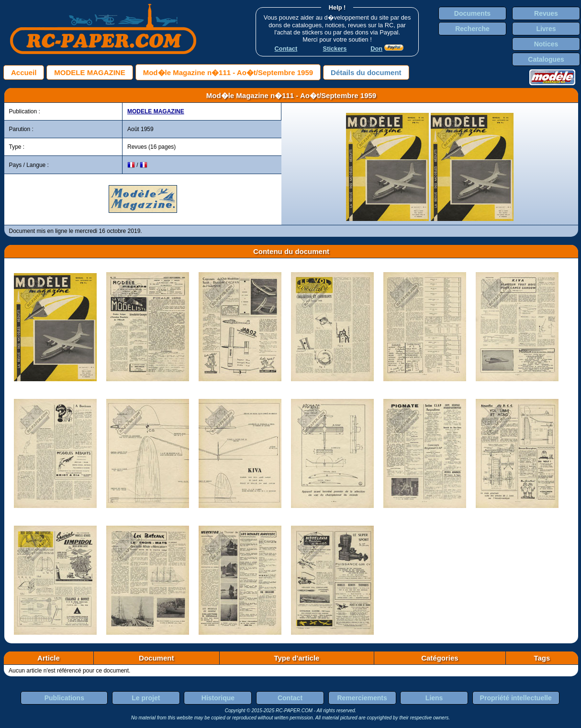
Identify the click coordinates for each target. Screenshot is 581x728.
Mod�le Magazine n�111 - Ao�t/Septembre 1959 (228, 72)
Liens (434, 698)
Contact (290, 698)
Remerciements (362, 698)
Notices (546, 44)
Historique (218, 698)
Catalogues (546, 59)
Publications (64, 698)
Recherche (472, 29)
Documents (472, 13)
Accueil (24, 72)
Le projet (146, 698)
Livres (546, 29)
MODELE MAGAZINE (89, 72)
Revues (546, 13)
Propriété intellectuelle (516, 698)
